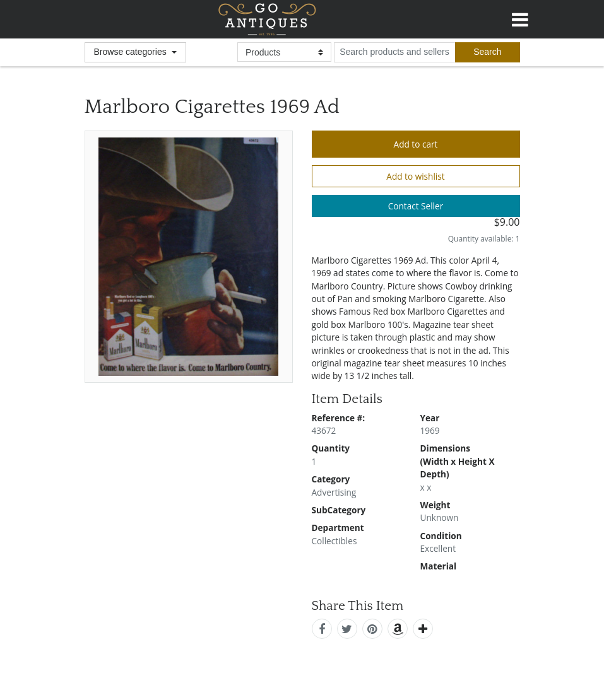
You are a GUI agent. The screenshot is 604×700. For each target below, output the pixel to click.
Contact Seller (416, 206)
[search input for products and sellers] (394, 52)
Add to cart (416, 144)
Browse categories (132, 52)
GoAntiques (267, 19)
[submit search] (487, 52)
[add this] (423, 629)
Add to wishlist (415, 176)
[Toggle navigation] (520, 18)
